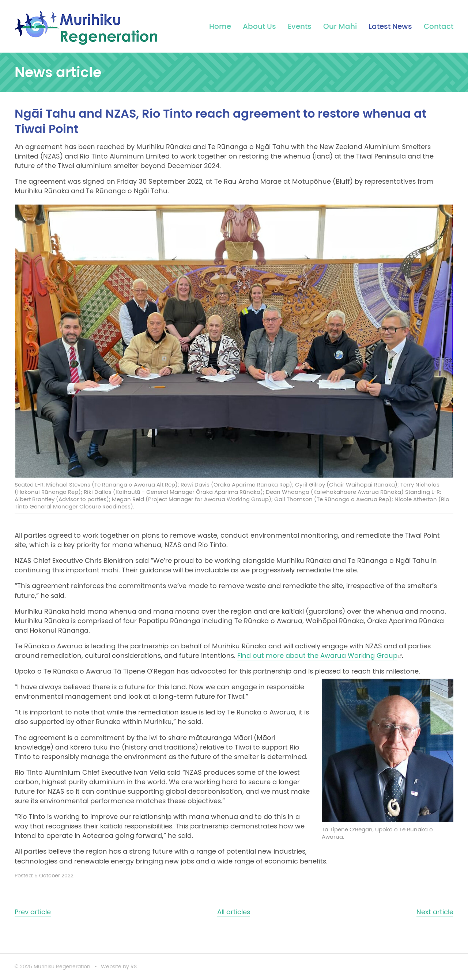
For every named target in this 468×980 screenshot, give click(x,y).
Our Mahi (340, 26)
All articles (234, 912)
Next (435, 912)
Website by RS (119, 967)
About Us (259, 26)
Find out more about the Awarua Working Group (317, 656)
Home (220, 26)
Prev (33, 912)
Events (300, 26)
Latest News (390, 26)
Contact (439, 26)
